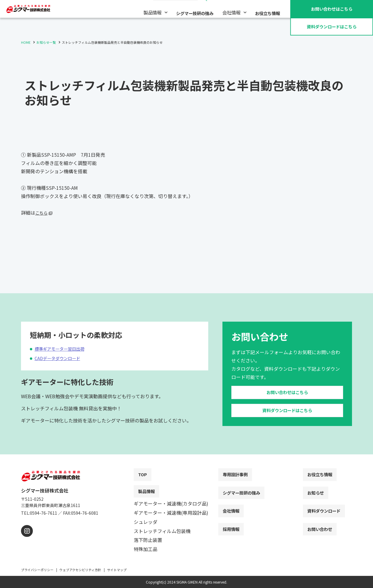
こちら (42, 213)
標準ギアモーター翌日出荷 (63, 336)
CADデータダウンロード (60, 345)
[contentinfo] (186, 525)
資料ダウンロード (332, 26)
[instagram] (26, 538)
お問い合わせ (332, 9)
